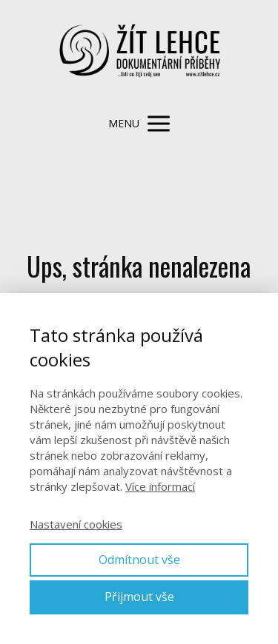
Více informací (160, 486)
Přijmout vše (139, 597)
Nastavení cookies (76, 524)
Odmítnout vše (139, 560)
